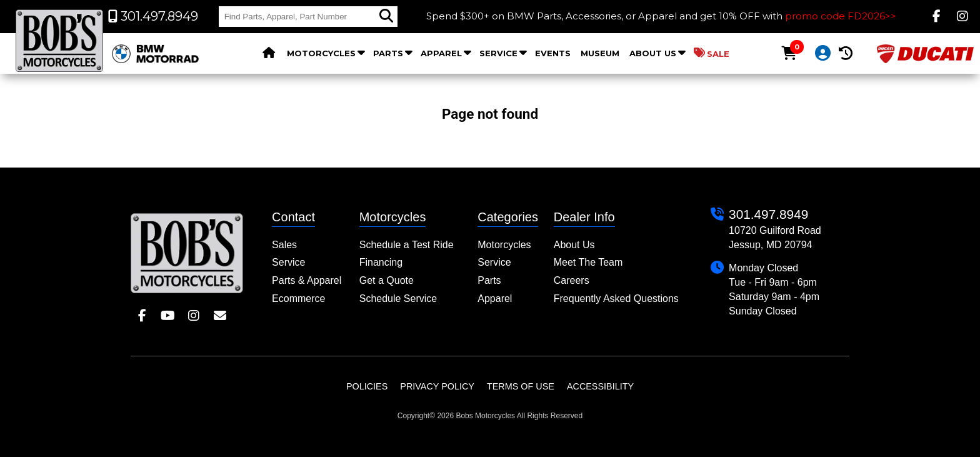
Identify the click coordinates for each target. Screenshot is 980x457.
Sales (284, 245)
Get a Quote (387, 280)
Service (498, 53)
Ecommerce (298, 299)
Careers (572, 280)
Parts (388, 53)
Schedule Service (398, 299)
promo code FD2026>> (841, 16)
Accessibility (600, 386)
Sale (712, 53)
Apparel (441, 53)
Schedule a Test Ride (407, 245)
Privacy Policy (437, 386)
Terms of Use (521, 386)
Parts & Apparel (307, 280)
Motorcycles (321, 53)
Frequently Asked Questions (616, 299)
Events (553, 53)
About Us (653, 53)
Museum (600, 53)
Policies (367, 386)
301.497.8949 (768, 214)
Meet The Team (588, 262)
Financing (381, 262)
